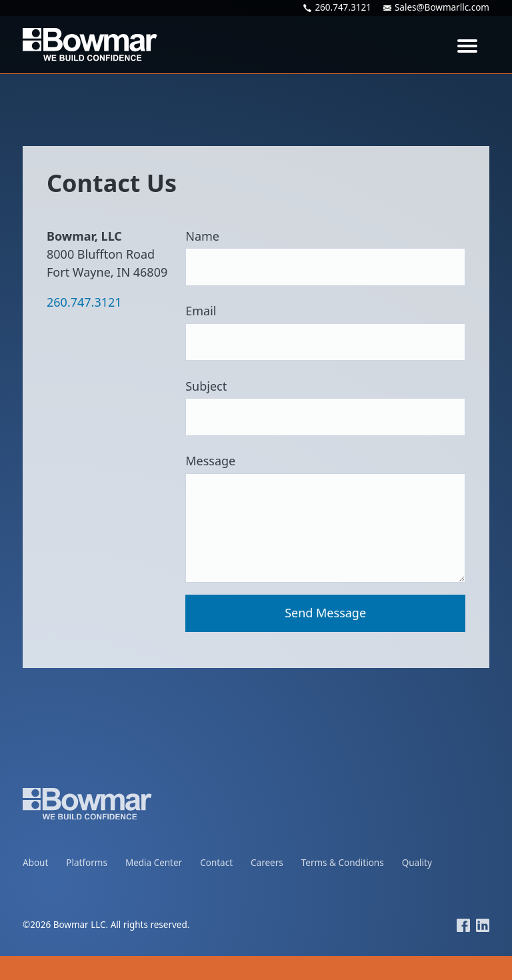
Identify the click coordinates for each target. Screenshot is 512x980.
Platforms (87, 863)
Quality (417, 863)
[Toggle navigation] (467, 45)
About (35, 863)
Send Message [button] (325, 613)
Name (325, 257)
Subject (325, 407)
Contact (216, 863)
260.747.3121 (337, 8)
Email (325, 332)
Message (325, 518)
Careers (267, 863)
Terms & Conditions (343, 863)
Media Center (154, 863)
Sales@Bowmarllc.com (436, 8)
